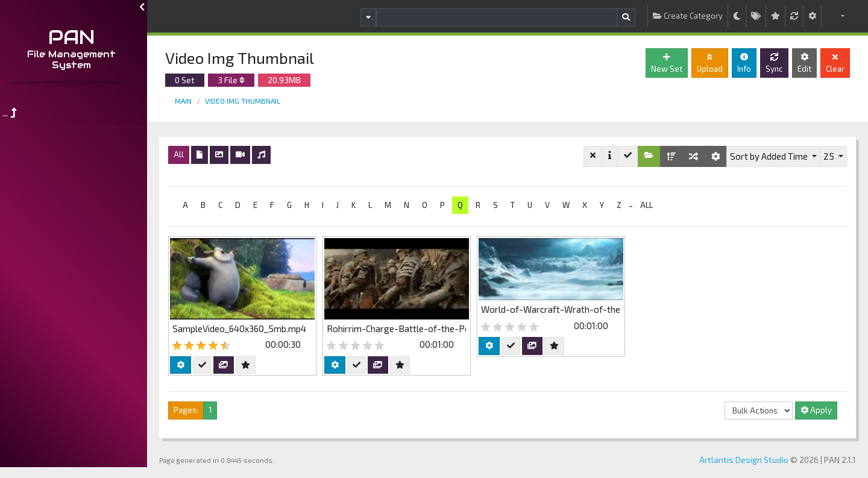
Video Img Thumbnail (246, 101)
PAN (76, 37)
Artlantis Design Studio (744, 460)
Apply (816, 410)
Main (187, 101)
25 (830, 156)
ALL (650, 205)
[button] (835, 16)
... (13, 112)
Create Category (688, 16)
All (182, 154)
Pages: (190, 410)
